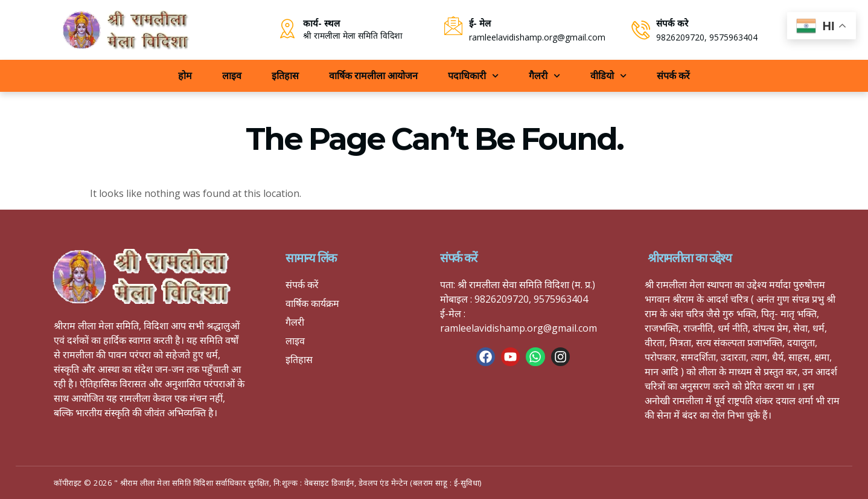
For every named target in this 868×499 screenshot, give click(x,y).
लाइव (232, 76)
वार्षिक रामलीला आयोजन (373, 76)
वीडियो (608, 76)
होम (185, 76)
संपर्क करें (673, 76)
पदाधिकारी (473, 76)
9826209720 (681, 37)
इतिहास (285, 76)
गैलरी (544, 76)
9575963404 (734, 37)
